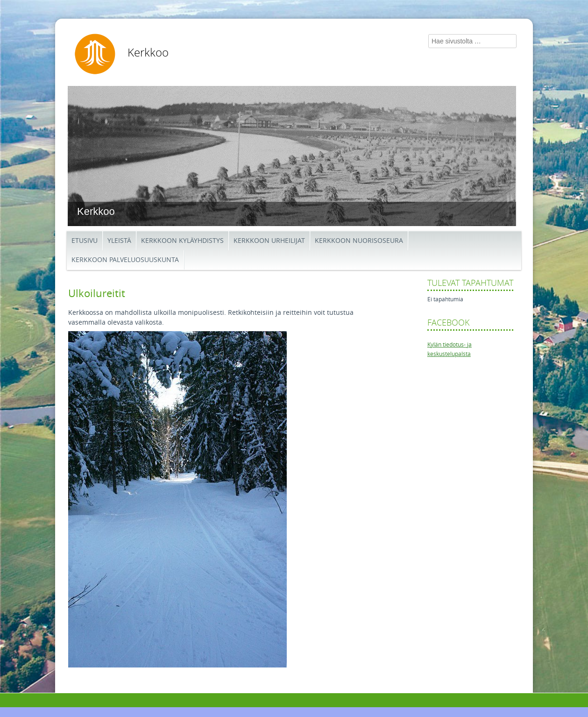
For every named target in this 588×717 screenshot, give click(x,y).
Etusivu (85, 241)
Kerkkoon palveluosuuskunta (125, 260)
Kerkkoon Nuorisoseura (359, 241)
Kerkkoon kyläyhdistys (182, 241)
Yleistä (119, 241)
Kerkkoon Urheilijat (269, 241)
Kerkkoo (148, 53)
